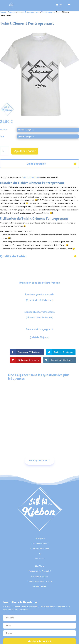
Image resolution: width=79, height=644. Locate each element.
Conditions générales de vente (39, 581)
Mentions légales (40, 586)
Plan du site (39, 559)
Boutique (12, 12)
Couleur (3, 130)
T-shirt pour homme (30, 178)
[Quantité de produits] (4, 151)
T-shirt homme (48, 12)
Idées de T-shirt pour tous (28, 12)
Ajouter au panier (25, 151)
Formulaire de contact (40, 549)
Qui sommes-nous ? (40, 544)
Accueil (3, 12)
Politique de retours (40, 576)
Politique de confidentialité (40, 571)
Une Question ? (39, 461)
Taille (2, 136)
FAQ (40, 554)
